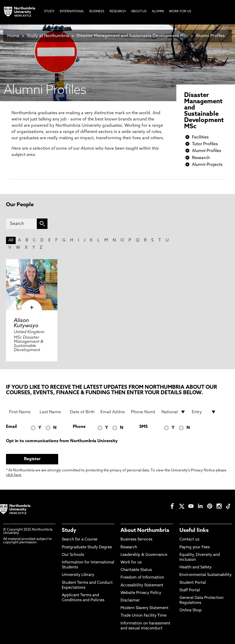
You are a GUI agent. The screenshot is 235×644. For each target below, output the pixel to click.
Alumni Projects (207, 165)
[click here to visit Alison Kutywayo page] (32, 285)
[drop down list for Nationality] (174, 412)
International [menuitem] (72, 11)
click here (14, 475)
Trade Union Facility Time (143, 616)
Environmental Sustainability (206, 575)
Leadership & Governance (144, 555)
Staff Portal (190, 590)
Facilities (200, 137)
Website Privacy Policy (141, 593)
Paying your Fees (195, 547)
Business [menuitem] (97, 11)
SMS (143, 427)
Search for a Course (80, 540)
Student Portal (193, 583)
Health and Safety (195, 567)
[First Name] (21, 412)
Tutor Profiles (205, 144)
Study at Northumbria (48, 36)
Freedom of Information (142, 578)
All (11, 240)
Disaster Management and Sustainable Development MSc (132, 36)
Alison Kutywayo (26, 323)
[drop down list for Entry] (204, 412)
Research (201, 158)
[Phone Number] (143, 412)
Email (11, 427)
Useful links (194, 531)
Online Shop (191, 610)
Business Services (136, 540)
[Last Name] (52, 412)
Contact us (189, 540)
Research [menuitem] (118, 11)
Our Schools (73, 555)
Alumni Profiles (210, 36)
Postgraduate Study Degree (87, 547)
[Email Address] (113, 412)
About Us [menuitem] (139, 11)
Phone (79, 427)
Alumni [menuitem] (158, 11)
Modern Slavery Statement (144, 608)
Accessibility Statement (142, 585)
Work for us (131, 563)
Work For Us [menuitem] (180, 11)
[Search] (21, 224)
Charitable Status (136, 570)
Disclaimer (130, 601)
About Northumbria (145, 531)
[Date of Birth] (82, 412)
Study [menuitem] (49, 11)
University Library (78, 575)
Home (13, 36)
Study (69, 531)
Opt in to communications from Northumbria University (62, 441)
